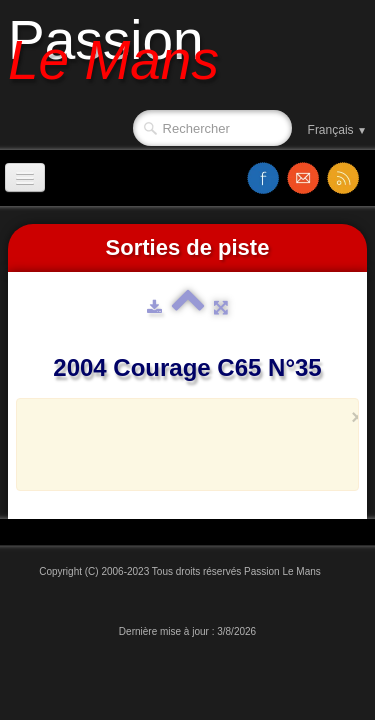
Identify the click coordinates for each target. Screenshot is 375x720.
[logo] (121, 57)
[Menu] (25, 177)
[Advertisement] (204, 454)
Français (337, 130)
